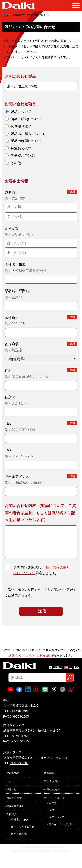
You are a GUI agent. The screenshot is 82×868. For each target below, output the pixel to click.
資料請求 (49, 773)
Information (13, 773)
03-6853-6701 (19, 763)
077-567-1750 (19, 736)
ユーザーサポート (54, 798)
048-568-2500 (19, 711)
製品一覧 (11, 790)
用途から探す (14, 798)
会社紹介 (11, 814)
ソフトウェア (57, 817)
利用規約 (45, 655)
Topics (10, 781)
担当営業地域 (19, 834)
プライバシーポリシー (23, 655)
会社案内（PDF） (21, 820)
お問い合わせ (52, 790)
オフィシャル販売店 (23, 827)
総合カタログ (52, 781)
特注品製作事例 (15, 806)
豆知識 (53, 803)
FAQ (51, 810)
